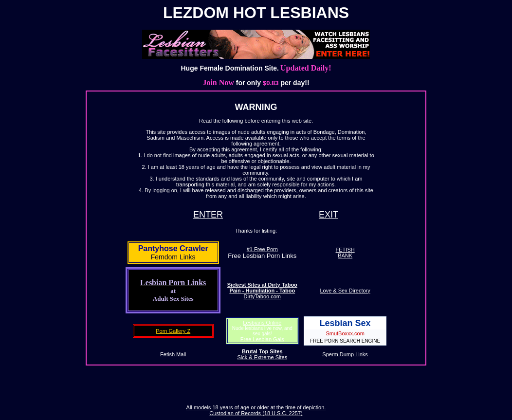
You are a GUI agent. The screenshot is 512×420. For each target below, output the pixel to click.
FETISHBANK (345, 253)
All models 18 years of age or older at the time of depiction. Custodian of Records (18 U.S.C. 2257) (256, 410)
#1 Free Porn (262, 249)
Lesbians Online (262, 323)
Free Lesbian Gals (262, 339)
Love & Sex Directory (345, 291)
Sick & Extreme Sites (262, 354)
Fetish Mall (173, 354)
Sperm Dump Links (345, 354)
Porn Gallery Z (173, 331)
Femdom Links (173, 257)
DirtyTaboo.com (262, 291)
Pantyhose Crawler (173, 248)
